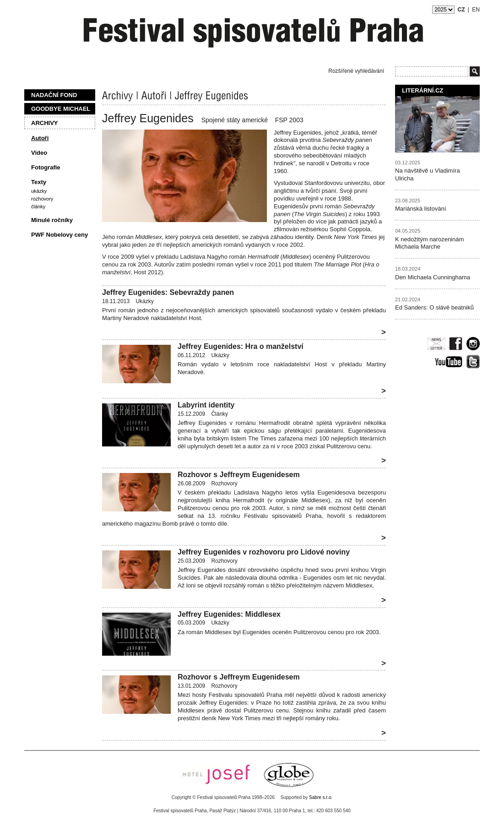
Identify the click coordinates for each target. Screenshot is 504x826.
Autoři (40, 138)
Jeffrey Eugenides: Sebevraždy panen (168, 292)
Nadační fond (54, 95)
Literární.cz (423, 90)
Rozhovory (42, 199)
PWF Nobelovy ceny (60, 235)
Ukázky (39, 191)
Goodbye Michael (61, 109)
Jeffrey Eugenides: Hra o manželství (241, 346)
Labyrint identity (206, 405)
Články (38, 206)
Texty (39, 182)
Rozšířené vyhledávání (356, 71)
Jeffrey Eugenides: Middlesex (229, 614)
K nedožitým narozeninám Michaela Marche (429, 243)
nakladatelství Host (176, 318)
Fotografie (46, 167)
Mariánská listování (420, 209)
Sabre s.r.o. (321, 797)
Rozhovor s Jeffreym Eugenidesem (239, 475)
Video (39, 153)
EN (476, 10)
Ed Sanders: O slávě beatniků (434, 307)
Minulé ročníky (52, 220)
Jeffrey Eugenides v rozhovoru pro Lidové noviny (264, 552)
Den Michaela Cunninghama (433, 277)
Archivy (45, 123)
